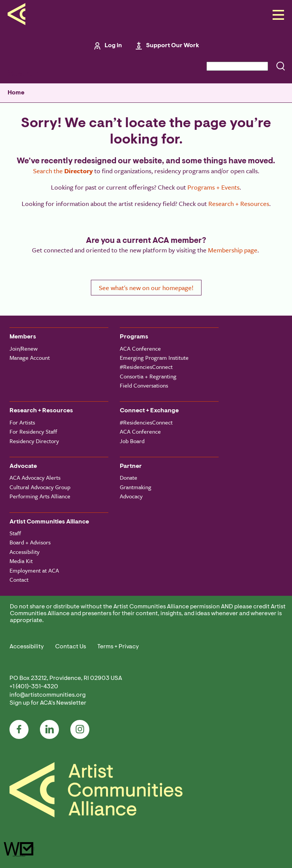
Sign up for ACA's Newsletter (48, 703)
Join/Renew (24, 348)
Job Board (132, 441)
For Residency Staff (33, 431)
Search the (63, 171)
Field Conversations (144, 385)
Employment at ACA (34, 570)
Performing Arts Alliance (40, 496)
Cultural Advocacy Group (40, 487)
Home (16, 93)
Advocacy (131, 496)
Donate (129, 477)
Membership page (233, 250)
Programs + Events (213, 187)
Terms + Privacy (118, 647)
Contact (19, 579)
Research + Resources (239, 203)
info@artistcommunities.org (48, 695)
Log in (113, 46)
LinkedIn (49, 729)
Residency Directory (34, 441)
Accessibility (25, 552)
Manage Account (30, 357)
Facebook (19, 729)
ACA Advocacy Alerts (35, 477)
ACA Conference (140, 348)
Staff (15, 533)
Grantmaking (136, 487)
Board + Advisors (30, 542)
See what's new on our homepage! (146, 288)
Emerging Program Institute (154, 357)
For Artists (22, 422)
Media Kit (21, 561)
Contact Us (71, 647)
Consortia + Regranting (148, 376)
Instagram (80, 729)
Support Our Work (173, 46)
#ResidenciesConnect (146, 367)
